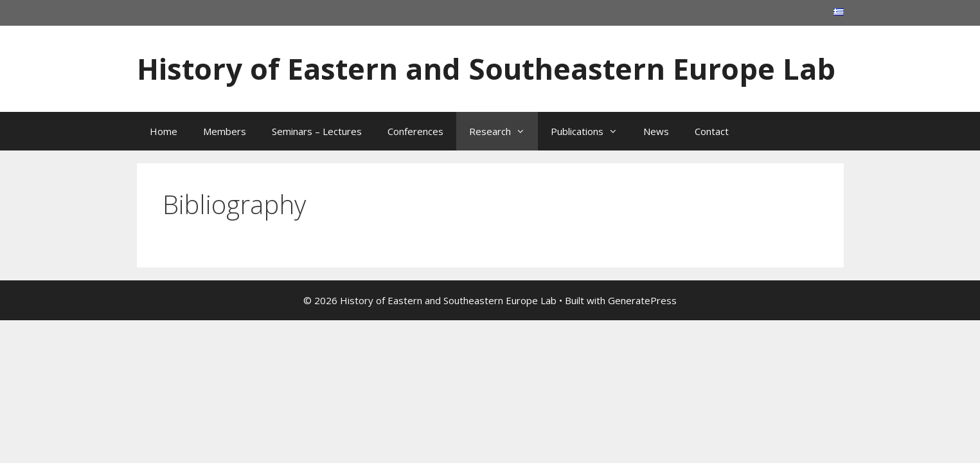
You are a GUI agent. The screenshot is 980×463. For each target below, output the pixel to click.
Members (225, 131)
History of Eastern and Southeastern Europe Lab (486, 68)
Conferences (415, 131)
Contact (712, 131)
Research (503, 131)
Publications (591, 131)
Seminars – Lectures (317, 131)
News (656, 131)
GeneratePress (642, 300)
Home (164, 131)
